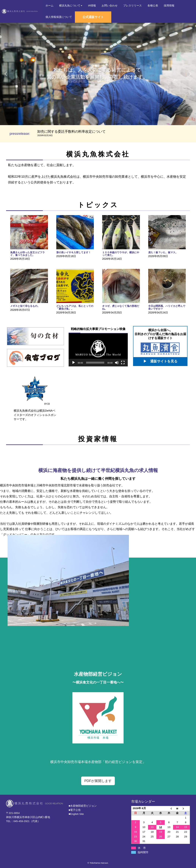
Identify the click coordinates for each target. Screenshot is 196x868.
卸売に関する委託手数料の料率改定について (71, 132)
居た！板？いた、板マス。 (163, 252)
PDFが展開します (98, 781)
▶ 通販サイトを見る (160, 361)
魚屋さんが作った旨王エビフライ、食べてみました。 (27, 254)
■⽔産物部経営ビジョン (83, 806)
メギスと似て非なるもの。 (25, 306)
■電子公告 (75, 810)
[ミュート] (117, 363)
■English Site (76, 814)
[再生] (74, 363)
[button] (6, 74)
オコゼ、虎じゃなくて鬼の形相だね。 (121, 307)
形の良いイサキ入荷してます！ (74, 252)
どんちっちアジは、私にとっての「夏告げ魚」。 (75, 307)
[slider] (95, 363)
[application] (98, 350)
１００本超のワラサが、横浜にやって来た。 (121, 254)
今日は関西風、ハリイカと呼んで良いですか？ (167, 307)
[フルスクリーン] (123, 363)
